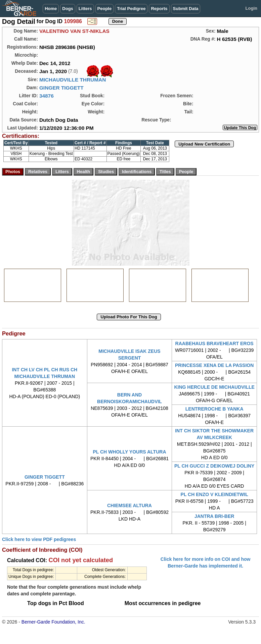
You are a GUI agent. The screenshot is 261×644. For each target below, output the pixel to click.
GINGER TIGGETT (61, 88)
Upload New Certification (204, 144)
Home (51, 9)
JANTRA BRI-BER (214, 516)
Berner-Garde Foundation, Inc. (53, 622)
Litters (85, 9)
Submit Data (186, 9)
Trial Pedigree (131, 9)
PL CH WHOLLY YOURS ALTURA (129, 452)
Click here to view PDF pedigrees (39, 539)
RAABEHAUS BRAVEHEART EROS (214, 343)
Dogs (68, 9)
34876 (47, 96)
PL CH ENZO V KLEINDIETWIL (214, 494)
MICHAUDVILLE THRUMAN (73, 80)
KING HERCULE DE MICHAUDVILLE (214, 387)
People (105, 9)
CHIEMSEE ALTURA (129, 505)
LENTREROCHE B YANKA (214, 409)
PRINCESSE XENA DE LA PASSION (214, 365)
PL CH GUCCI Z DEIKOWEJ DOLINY (214, 466)
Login (251, 8)
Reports (159, 9)
